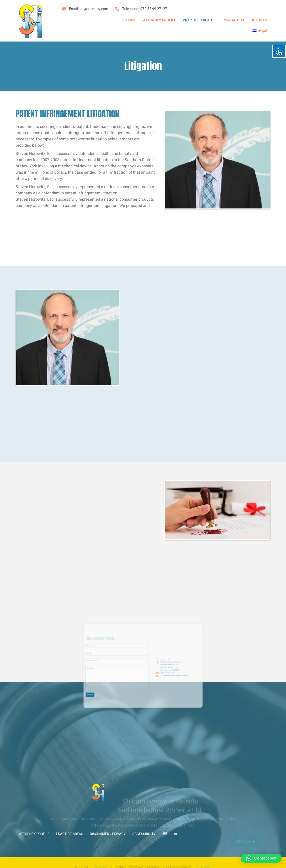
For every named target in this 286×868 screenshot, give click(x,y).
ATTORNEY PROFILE (160, 20)
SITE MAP (259, 20)
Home (131, 20)
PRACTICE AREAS (199, 20)
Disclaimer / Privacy (108, 834)
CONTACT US (233, 20)
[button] (199, 20)
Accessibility (144, 834)
